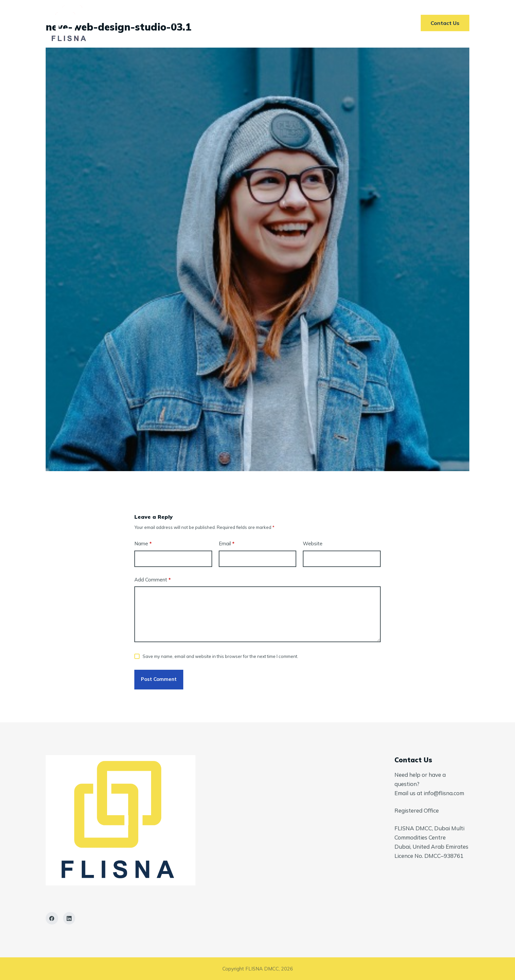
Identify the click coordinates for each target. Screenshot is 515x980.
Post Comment (159, 679)
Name (143, 544)
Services (207, 23)
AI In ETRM (290, 23)
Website (313, 544)
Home (170, 23)
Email (227, 544)
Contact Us (337, 23)
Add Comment (153, 580)
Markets (248, 23)
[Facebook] (52, 918)
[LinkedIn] (69, 918)
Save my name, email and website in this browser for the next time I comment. (220, 656)
